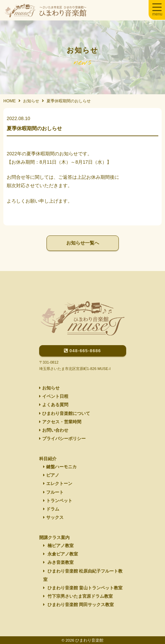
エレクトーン (58, 484)
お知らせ (49, 388)
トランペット (58, 501)
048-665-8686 (82, 351)
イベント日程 (54, 396)
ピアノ (51, 475)
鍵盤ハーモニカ (60, 467)
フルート (53, 492)
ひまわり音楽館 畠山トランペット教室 (83, 588)
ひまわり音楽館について (65, 414)
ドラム (51, 509)
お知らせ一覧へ (83, 243)
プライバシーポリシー (62, 439)
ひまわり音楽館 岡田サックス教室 (78, 605)
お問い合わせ (54, 430)
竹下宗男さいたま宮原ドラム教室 (78, 596)
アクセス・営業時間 (60, 422)
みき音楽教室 (58, 562)
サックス (53, 518)
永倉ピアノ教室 (61, 554)
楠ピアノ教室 (58, 546)
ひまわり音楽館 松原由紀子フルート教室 (83, 575)
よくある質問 (54, 405)
